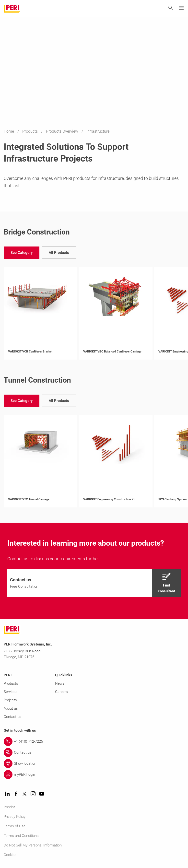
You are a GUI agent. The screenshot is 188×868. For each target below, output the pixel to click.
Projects (10, 700)
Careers (61, 692)
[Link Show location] (94, 763)
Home (9, 131)
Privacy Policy (15, 817)
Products (30, 131)
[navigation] (22, 253)
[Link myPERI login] (94, 774)
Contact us (12, 717)
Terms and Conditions (21, 836)
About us (11, 708)
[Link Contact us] (94, 752)
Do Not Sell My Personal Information (33, 845)
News (60, 683)
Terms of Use (15, 826)
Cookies (10, 855)
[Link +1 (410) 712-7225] (94, 741)
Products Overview (63, 131)
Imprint (9, 807)
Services (11, 692)
